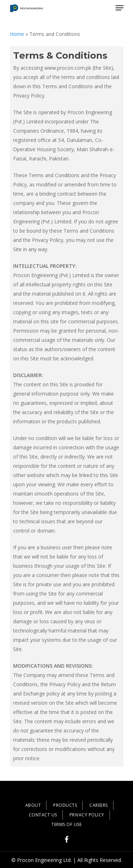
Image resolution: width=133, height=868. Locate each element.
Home (17, 34)
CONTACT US (43, 815)
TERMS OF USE (66, 824)
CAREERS (99, 805)
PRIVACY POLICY (87, 815)
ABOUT (33, 805)
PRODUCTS (65, 805)
